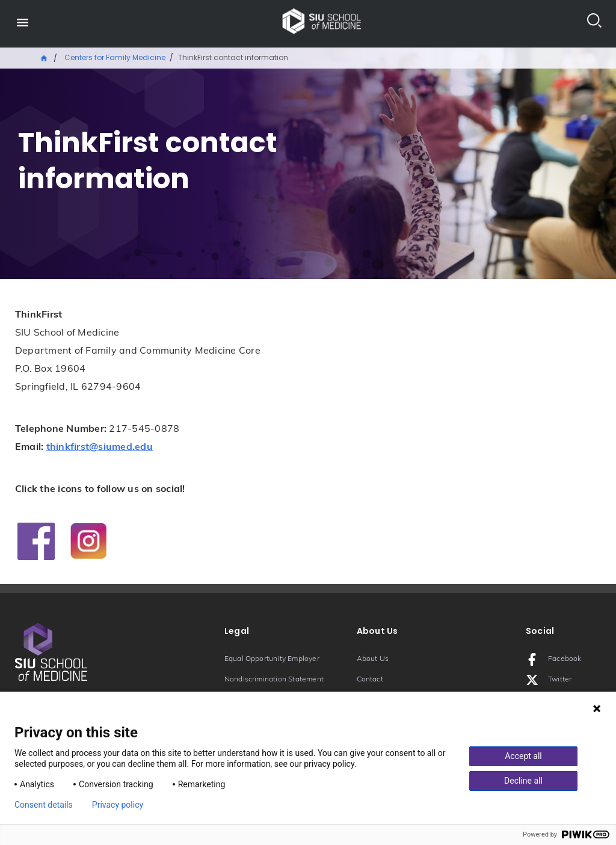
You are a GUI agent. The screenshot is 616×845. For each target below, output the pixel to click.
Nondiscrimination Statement (274, 680)
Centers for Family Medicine (115, 57)
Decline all (523, 781)
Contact (370, 680)
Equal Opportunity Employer (272, 659)
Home (45, 57)
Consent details (44, 805)
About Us (373, 659)
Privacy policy (118, 805)
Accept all (523, 756)
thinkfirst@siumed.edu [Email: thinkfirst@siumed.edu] (100, 447)
